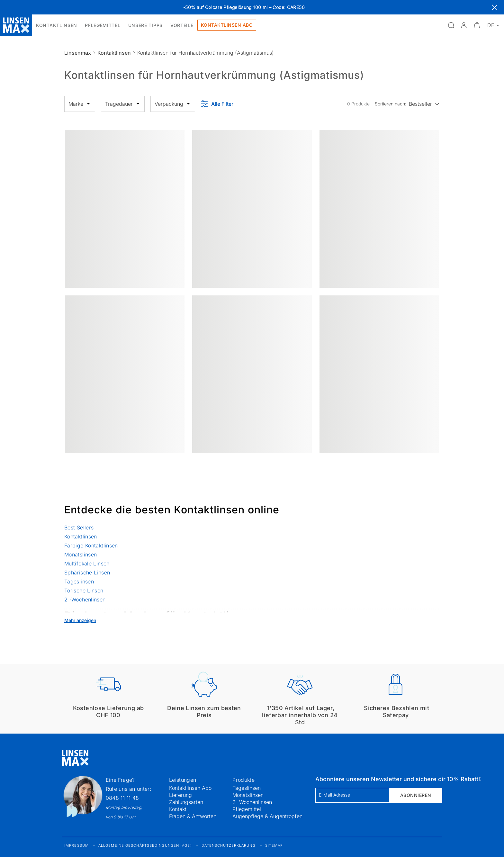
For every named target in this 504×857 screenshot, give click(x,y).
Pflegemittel (247, 809)
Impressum (76, 845)
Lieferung (180, 795)
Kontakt (178, 809)
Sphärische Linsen (87, 573)
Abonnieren (416, 795)
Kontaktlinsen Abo (190, 788)
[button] (464, 25)
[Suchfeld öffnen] (451, 25)
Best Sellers (79, 528)
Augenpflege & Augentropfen (267, 816)
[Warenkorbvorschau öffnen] (477, 25)
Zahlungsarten (186, 802)
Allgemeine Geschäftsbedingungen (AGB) (145, 845)
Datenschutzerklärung (229, 845)
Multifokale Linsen (87, 564)
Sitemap (274, 845)
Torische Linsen (84, 591)
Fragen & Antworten (193, 816)
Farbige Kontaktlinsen (91, 546)
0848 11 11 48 (122, 798)
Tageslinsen (79, 582)
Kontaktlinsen (114, 53)
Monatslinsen (81, 555)
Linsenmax (78, 53)
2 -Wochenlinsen (85, 600)
